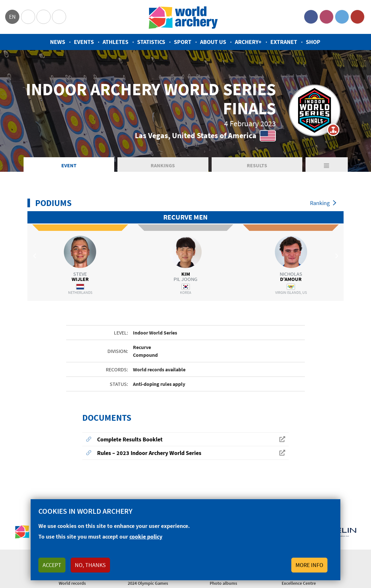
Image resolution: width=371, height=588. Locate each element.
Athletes (115, 42)
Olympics (28, 17)
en (12, 17)
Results (257, 166)
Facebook (311, 17)
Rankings (163, 166)
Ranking (320, 204)
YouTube (357, 17)
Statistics (151, 42)
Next (336, 257)
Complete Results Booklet (130, 440)
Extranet (284, 42)
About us (213, 42)
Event (69, 166)
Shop (313, 42)
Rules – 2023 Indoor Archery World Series (149, 454)
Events (84, 42)
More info (309, 565)
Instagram (326, 17)
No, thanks (90, 565)
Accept (52, 565)
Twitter (342, 17)
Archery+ (248, 42)
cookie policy (146, 536)
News (58, 42)
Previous (35, 257)
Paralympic (44, 17)
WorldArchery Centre (59, 17)
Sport (183, 42)
